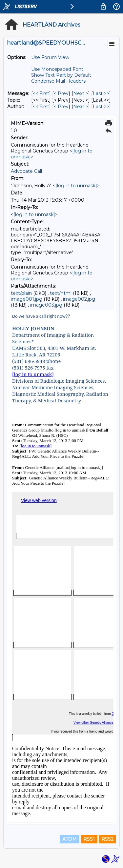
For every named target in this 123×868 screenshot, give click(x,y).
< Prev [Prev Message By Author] (61, 107)
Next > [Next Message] (81, 93)
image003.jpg (46, 305)
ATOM (70, 839)
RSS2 (107, 839)
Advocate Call (26, 171)
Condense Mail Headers (58, 81)
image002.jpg (79, 299)
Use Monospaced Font (57, 69)
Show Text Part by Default (61, 75)
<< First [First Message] (41, 93)
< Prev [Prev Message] (61, 93)
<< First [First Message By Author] (41, 107)
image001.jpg (27, 299)
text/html (61, 293)
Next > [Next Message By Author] (81, 107)
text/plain (21, 293)
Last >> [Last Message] (101, 93)
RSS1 (89, 839)
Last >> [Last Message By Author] (101, 107)
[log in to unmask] (76, 186)
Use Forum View (50, 57)
